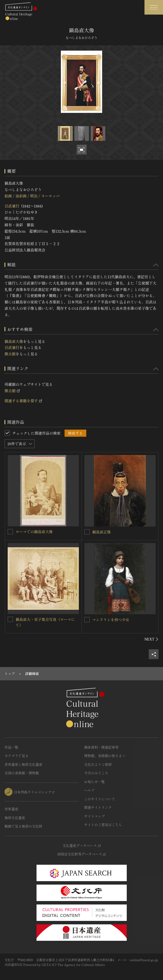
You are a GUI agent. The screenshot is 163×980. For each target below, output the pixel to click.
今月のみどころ (96, 773)
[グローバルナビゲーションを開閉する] (154, 7)
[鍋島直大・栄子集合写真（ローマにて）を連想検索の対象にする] (10, 619)
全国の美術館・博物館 (22, 773)
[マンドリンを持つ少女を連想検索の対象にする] (87, 620)
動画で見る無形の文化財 (23, 826)
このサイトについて (100, 799)
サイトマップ (94, 816)
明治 (34, 196)
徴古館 (10, 354)
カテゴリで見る (17, 756)
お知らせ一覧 (94, 782)
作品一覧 (11, 747)
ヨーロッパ (50, 196)
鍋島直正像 (102, 532)
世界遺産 (11, 809)
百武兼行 (12, 206)
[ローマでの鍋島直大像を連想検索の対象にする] (10, 532)
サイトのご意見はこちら (103, 825)
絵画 (8, 196)
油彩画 (21, 196)
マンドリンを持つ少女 (111, 620)
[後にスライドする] (151, 639)
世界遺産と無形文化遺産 (23, 764)
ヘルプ (89, 790)
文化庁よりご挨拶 (98, 764)
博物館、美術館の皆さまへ (105, 756)
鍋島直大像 (14, 341)
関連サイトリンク (98, 807)
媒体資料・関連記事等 (101, 747)
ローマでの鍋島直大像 (34, 532)
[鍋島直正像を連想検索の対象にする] (87, 532)
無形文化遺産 (15, 818)
